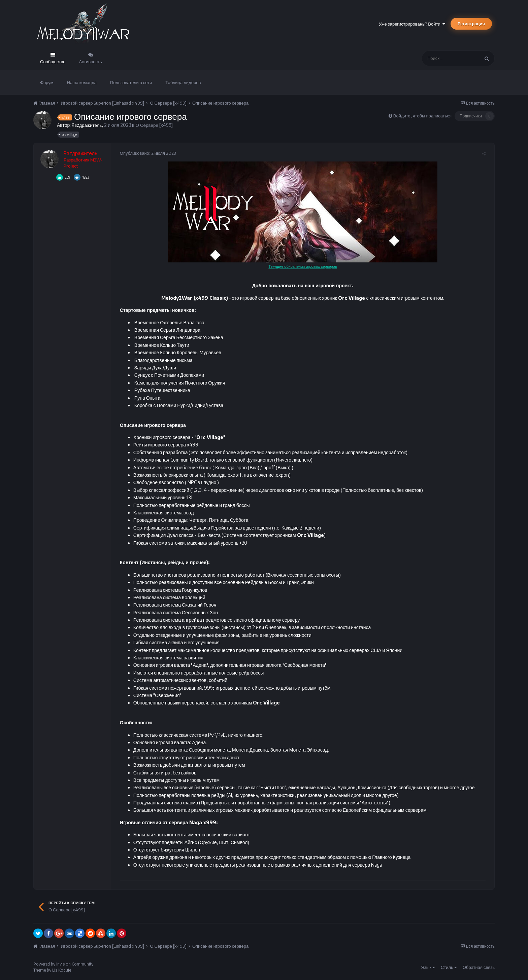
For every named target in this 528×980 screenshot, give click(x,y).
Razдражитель (87, 125)
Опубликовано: (146, 153)
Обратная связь (479, 967)
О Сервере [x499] (156, 125)
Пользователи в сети (131, 82)
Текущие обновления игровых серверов (303, 266)
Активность (91, 62)
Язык (428, 967)
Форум (47, 82)
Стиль (449, 967)
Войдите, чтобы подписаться (422, 116)
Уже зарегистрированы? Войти (412, 24)
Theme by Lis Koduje (52, 970)
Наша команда (82, 82)
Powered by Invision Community (63, 964)
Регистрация (471, 24)
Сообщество (53, 62)
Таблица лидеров (183, 82)
